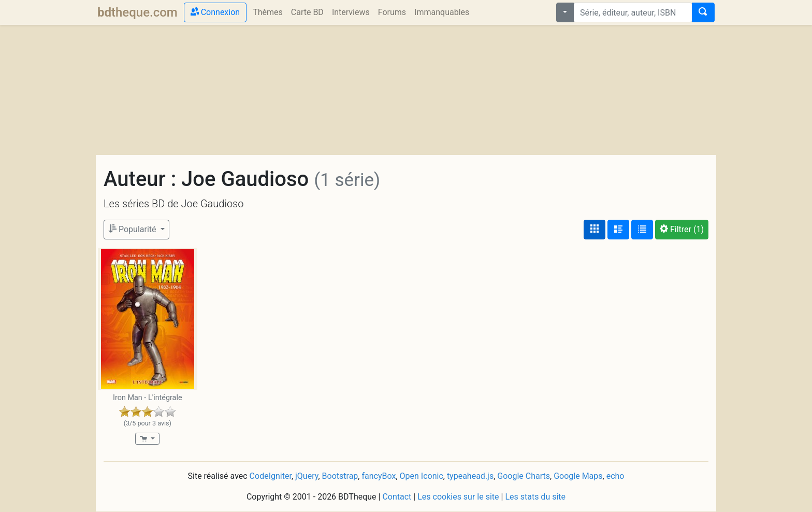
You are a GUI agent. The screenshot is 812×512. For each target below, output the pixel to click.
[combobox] (633, 12)
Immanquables (442, 12)
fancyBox (379, 476)
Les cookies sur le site (458, 497)
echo (615, 476)
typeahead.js (470, 476)
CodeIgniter (271, 476)
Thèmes (268, 12)
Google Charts (524, 476)
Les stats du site (535, 497)
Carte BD (307, 12)
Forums (392, 12)
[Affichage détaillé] (618, 230)
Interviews (351, 12)
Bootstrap (340, 476)
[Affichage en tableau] (642, 230)
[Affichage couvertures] (594, 230)
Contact (397, 497)
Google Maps (578, 476)
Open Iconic (422, 476)
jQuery (307, 476)
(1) (682, 229)
